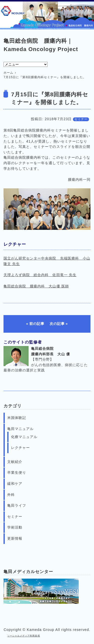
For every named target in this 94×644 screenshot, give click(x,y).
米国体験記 (17, 418)
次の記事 (57, 324)
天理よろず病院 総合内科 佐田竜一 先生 (40, 275)
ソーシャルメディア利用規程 (24, 636)
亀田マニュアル (20, 429)
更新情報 (15, 538)
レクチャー (20, 448)
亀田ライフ (17, 505)
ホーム (8, 73)
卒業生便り (17, 473)
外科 (11, 495)
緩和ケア (15, 484)
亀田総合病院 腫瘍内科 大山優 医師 (36, 286)
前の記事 (37, 324)
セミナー (81, 119)
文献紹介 (15, 462)
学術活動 (15, 527)
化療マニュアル (24, 437)
